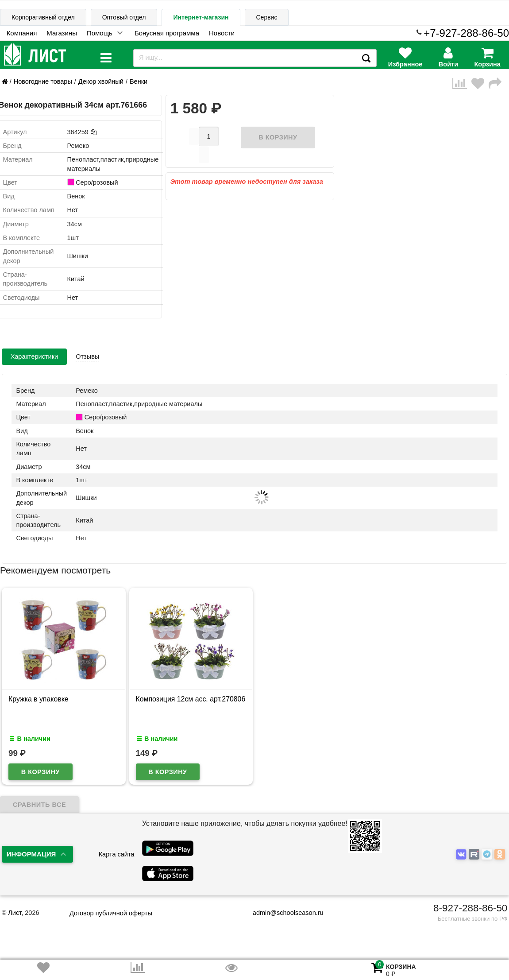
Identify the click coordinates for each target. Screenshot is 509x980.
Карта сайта (117, 854)
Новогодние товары (43, 81)
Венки (139, 81)
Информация (31, 854)
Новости (222, 33)
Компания (22, 33)
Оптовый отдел (124, 17)
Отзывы (87, 356)
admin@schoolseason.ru (283, 913)
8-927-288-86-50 (470, 908)
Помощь (100, 33)
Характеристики (35, 356)
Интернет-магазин (201, 17)
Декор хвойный (101, 81)
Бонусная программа (167, 33)
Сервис (267, 17)
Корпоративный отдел (43, 17)
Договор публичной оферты (111, 913)
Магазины (62, 33)
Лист (15, 913)
